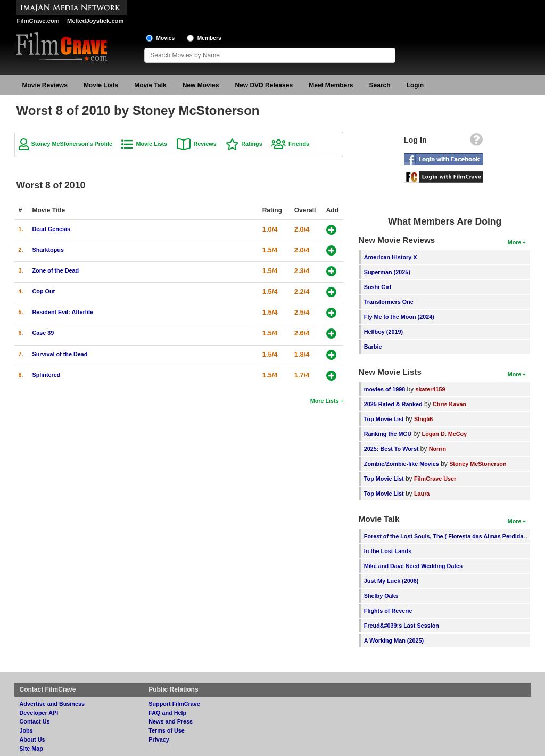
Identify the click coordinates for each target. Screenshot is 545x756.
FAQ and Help (167, 713)
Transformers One (389, 302)
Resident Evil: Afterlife (63, 312)
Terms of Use (167, 730)
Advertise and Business (52, 704)
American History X (391, 257)
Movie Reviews (45, 85)
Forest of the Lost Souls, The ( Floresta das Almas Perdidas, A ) (451, 536)
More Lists (325, 401)
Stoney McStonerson (478, 464)
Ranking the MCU (388, 434)
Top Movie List (384, 419)
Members (209, 38)
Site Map (31, 749)
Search (380, 85)
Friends (299, 144)
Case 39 (43, 333)
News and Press (171, 721)
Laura (422, 494)
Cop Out (44, 291)
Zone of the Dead (56, 270)
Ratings (252, 144)
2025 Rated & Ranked (393, 404)
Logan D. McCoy (445, 434)
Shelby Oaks (381, 596)
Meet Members (331, 85)
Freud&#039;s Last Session (402, 626)
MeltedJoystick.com (95, 21)
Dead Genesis (51, 229)
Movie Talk (150, 85)
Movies (166, 38)
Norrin (437, 449)
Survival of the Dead (60, 354)
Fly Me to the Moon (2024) (399, 317)
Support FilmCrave (174, 704)
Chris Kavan (449, 404)
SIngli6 (423, 419)
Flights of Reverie (388, 611)
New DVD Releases (264, 85)
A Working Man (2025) (394, 640)
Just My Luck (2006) (391, 581)
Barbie (373, 347)
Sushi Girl (378, 287)
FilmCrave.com (38, 21)
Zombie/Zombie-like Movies (402, 464)
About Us (32, 739)
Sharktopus (48, 250)
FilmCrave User (435, 479)
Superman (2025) (387, 272)
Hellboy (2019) (383, 332)
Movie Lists (101, 85)
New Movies (201, 85)
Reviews (205, 144)
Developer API (39, 713)
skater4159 (431, 389)
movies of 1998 (385, 389)
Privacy (159, 739)
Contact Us (35, 721)
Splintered (47, 375)
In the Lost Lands (388, 551)
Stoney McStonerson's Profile (72, 144)
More (515, 242)
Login (415, 85)
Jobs (26, 730)
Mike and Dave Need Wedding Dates (413, 566)
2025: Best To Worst (392, 449)
